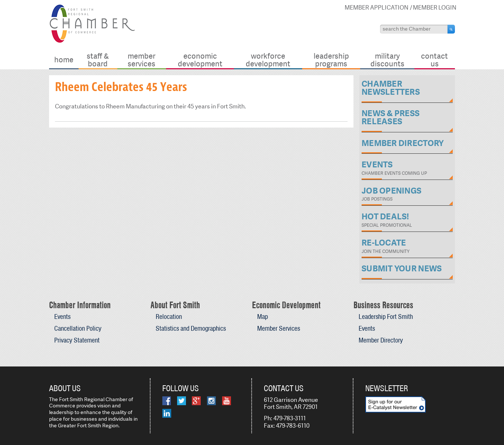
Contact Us (434, 60)
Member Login (435, 8)
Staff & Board (98, 60)
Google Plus (196, 401)
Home (64, 60)
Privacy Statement (77, 340)
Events (62, 317)
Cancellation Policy (78, 328)
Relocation (169, 317)
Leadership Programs (331, 60)
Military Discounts (387, 60)
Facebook (167, 401)
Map (263, 317)
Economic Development (200, 60)
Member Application (377, 8)
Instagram (211, 401)
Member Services (141, 60)
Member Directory (381, 340)
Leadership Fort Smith (386, 317)
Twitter (182, 401)
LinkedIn (167, 413)
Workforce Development (268, 60)
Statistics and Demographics (191, 328)
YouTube (227, 401)
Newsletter (387, 388)
